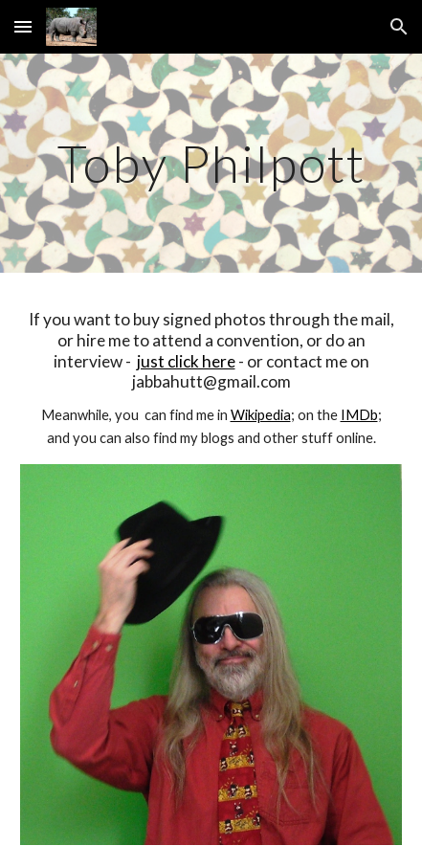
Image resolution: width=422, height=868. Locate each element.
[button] (23, 26)
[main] (211, 163)
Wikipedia (261, 415)
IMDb (359, 415)
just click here (186, 361)
